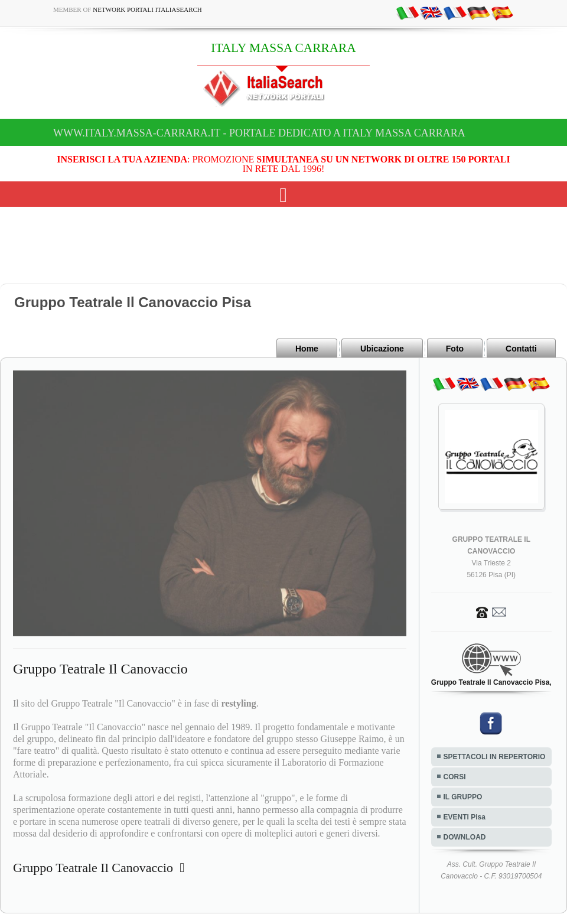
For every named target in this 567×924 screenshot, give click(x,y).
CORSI (455, 777)
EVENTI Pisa (465, 817)
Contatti (521, 349)
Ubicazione (382, 349)
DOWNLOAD (465, 837)
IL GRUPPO (463, 797)
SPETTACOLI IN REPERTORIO (495, 757)
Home (307, 349)
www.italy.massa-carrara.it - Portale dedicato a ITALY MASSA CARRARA (259, 133)
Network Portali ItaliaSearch (147, 9)
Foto (455, 349)
